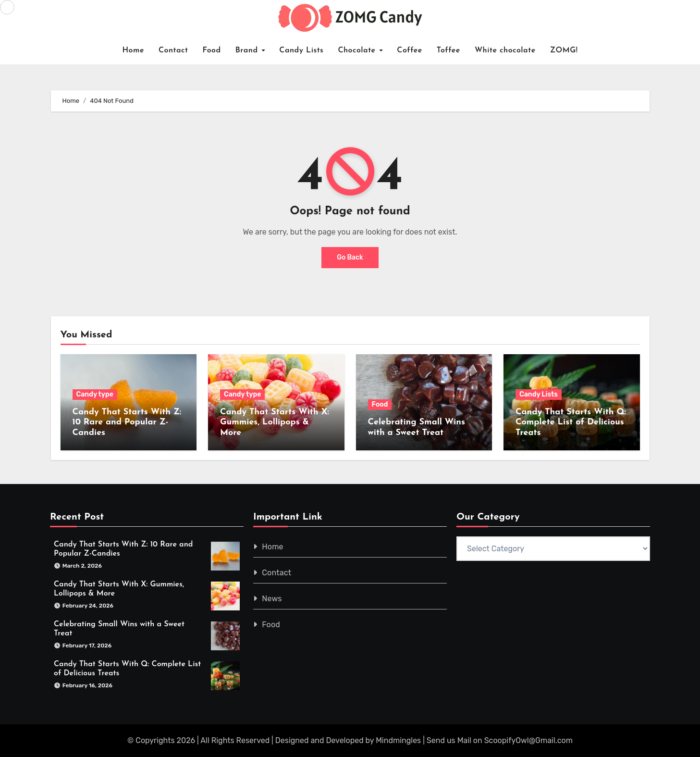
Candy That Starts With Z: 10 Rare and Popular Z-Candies (127, 422)
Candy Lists (301, 50)
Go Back (350, 257)
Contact (173, 50)
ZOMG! (564, 50)
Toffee (448, 50)
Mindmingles (398, 740)
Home (133, 50)
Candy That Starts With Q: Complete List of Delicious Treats (571, 422)
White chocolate (505, 50)
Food (211, 50)
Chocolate (358, 50)
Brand (248, 50)
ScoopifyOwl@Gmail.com (528, 740)
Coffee (410, 50)
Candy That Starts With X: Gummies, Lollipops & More (275, 422)
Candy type (95, 394)
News (272, 599)
